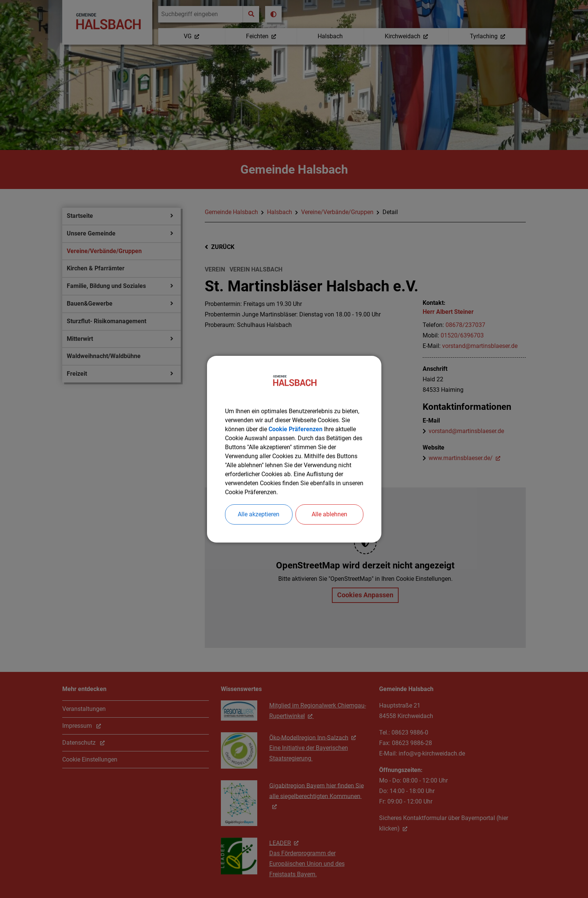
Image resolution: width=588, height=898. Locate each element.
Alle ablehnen (329, 514)
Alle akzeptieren (259, 514)
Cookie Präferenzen (295, 429)
